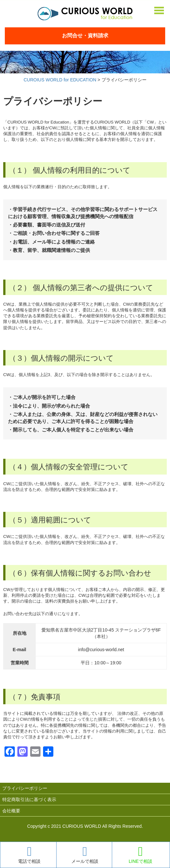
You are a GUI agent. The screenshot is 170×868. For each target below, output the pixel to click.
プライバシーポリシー (25, 788)
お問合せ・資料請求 (85, 36)
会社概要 (11, 811)
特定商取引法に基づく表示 (29, 799)
